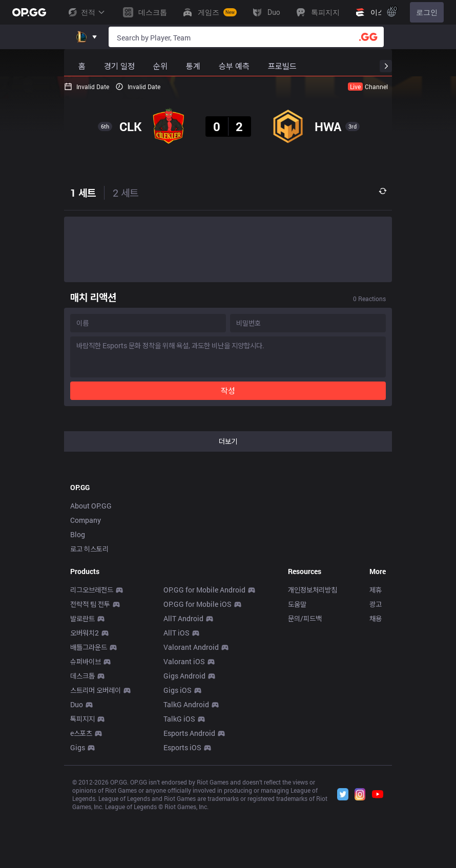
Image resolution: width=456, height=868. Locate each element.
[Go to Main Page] (29, 12)
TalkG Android (186, 704)
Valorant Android (191, 647)
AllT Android (183, 618)
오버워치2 (85, 633)
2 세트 (126, 193)
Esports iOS (182, 747)
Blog (78, 534)
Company (86, 520)
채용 (376, 618)
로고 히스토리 (89, 549)
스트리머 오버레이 (96, 690)
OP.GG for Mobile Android (204, 590)
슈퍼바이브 (86, 661)
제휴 (376, 590)
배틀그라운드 (89, 647)
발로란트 (82, 618)
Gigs (78, 747)
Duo (77, 704)
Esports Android (189, 733)
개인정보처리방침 (313, 590)
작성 (228, 390)
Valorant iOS (184, 661)
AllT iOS (177, 633)
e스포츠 (81, 733)
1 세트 (83, 193)
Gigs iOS (178, 690)
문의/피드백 (305, 618)
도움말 (297, 604)
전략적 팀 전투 (90, 604)
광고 (376, 604)
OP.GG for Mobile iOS (198, 604)
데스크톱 (82, 676)
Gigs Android (184, 676)
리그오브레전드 (92, 590)
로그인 (427, 12)
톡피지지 (82, 719)
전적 (86, 12)
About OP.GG (91, 506)
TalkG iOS (179, 719)
